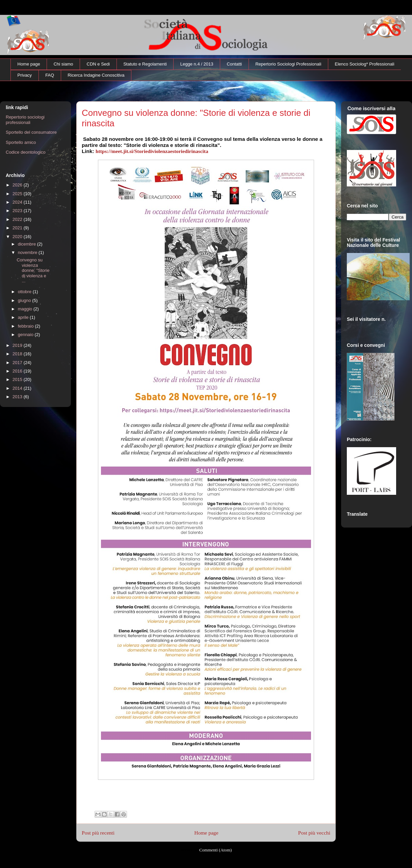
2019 (18, 345)
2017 (18, 363)
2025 (18, 194)
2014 (18, 388)
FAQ (50, 75)
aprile (24, 317)
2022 (18, 219)
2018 (18, 354)
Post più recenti (98, 833)
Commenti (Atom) (215, 850)
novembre (28, 252)
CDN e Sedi (98, 64)
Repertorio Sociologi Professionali (288, 64)
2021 (18, 228)
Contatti (234, 64)
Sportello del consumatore (31, 132)
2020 (18, 237)
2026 (18, 185)
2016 (18, 371)
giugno (25, 300)
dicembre (28, 244)
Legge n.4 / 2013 (197, 64)
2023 (18, 211)
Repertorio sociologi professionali (25, 120)
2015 (18, 379)
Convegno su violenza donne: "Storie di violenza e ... (33, 270)
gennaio (26, 335)
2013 (18, 397)
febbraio (27, 326)
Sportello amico (21, 142)
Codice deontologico (26, 152)
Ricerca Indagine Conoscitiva (96, 75)
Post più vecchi (314, 833)
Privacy (25, 75)
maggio (26, 309)
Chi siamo (63, 64)
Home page (29, 64)
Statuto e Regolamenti (145, 64)
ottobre (25, 292)
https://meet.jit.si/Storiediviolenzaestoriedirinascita (152, 151)
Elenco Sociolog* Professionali (364, 64)
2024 (18, 202)
